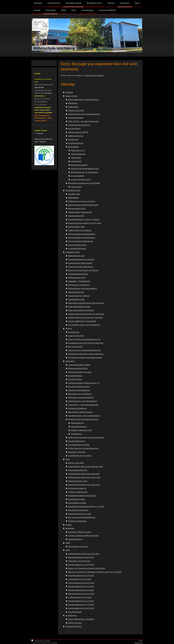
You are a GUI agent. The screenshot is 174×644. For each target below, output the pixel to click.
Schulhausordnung (76, 143)
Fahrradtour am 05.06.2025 (79, 561)
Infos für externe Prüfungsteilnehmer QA (84, 339)
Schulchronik (73, 139)
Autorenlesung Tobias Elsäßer (80, 263)
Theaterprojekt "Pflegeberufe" (80, 212)
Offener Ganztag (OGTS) (78, 132)
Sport (68, 459)
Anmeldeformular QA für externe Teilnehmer (86, 343)
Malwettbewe (73, 198)
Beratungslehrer (77, 423)
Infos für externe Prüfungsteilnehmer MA (84, 350)
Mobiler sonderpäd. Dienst (81, 430)
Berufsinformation (75, 376)
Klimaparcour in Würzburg (79, 285)
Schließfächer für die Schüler (80, 456)
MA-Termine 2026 (75, 347)
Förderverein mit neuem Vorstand (82, 201)
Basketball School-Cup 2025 (80, 514)
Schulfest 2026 (74, 194)
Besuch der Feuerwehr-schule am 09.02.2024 (87, 568)
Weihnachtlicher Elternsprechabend (82, 288)
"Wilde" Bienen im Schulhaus (80, 230)
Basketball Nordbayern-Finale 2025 (82, 496)
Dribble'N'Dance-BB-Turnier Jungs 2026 (84, 477)
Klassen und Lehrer (76, 110)
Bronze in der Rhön (76, 463)
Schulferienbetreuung (77, 441)
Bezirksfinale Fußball (77, 499)
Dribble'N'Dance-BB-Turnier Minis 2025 (84, 485)
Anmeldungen (71, 615)
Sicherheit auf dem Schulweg (80, 372)
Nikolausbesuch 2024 (77, 278)
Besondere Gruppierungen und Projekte (84, 183)
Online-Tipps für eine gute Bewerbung (83, 448)
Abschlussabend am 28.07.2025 (81, 557)
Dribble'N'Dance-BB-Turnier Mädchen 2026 (86, 466)
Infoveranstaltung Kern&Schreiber (82, 234)
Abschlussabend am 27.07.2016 (81, 605)
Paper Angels (76, 187)
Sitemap (47, 641)
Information (70, 361)
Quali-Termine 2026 (76, 336)
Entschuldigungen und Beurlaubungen (83, 100)
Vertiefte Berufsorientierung (79, 125)
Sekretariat (48, 93)
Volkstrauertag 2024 (76, 292)
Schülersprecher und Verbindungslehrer (84, 114)
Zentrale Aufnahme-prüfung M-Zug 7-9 (84, 383)
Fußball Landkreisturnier (78, 492)
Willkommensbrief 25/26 (78, 368)
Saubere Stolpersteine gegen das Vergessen (86, 314)
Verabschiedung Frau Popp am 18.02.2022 (85, 318)
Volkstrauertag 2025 (76, 216)
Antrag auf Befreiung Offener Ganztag (83, 536)
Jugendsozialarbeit (76, 118)
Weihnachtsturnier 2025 (78, 481)
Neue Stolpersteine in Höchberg (81, 310)
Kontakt (68, 525)
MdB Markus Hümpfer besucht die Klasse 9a (86, 303)
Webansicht (138, 643)
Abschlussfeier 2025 (76, 227)
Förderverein (73, 107)
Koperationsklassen (79, 427)
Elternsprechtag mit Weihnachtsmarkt (83, 205)
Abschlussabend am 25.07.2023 (81, 576)
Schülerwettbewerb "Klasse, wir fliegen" (84, 219)
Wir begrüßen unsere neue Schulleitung (84, 325)
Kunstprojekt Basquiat (77, 248)
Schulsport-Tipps (75, 379)
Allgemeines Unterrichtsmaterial (81, 397)
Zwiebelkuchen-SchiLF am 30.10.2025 (84, 554)
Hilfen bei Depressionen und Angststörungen (86, 437)
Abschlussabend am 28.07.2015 (81, 608)
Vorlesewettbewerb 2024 (78, 274)
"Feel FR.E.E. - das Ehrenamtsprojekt (83, 405)
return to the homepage (94, 75)
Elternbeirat (73, 103)
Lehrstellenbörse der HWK (79, 445)
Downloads (70, 528)
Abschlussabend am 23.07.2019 (81, 590)
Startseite (69, 92)
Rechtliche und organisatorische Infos (83, 419)
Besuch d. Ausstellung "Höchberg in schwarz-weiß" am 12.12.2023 (95, 572)
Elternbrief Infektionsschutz (79, 387)
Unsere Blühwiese (78, 154)
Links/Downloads (75, 612)
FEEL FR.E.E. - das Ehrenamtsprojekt (83, 121)
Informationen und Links (78, 546)
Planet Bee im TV (78, 150)
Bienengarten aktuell (79, 165)
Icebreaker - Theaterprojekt (79, 281)
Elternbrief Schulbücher (78, 408)
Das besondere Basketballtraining (82, 517)
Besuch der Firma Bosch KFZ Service (83, 270)
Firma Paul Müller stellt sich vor (81, 267)
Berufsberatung (74, 129)
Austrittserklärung (75, 539)
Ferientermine (74, 332)
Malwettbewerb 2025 (76, 256)
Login (141, 641)
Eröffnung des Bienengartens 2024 (85, 169)
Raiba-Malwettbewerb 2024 (79, 307)
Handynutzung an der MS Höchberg (83, 401)
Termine (69, 328)
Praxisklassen (76, 434)
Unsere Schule (71, 96)
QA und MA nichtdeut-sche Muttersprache (85, 357)
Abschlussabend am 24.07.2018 (81, 594)
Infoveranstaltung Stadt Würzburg (82, 238)
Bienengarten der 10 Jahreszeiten (84, 172)
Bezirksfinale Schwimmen (78, 510)
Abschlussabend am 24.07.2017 (81, 601)
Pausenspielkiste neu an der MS (81, 259)
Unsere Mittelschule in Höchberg (81, 619)
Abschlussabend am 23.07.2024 (81, 565)
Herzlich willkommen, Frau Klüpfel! (82, 321)
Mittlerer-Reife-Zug (76, 136)
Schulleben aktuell (73, 190)
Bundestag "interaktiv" (77, 452)
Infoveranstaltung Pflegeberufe (80, 241)
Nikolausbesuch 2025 (77, 209)
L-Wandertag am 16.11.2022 (80, 579)
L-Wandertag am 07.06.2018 (80, 597)
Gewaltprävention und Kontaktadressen (84, 416)
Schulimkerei (76, 161)
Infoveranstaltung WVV (77, 245)
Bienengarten (74, 147)
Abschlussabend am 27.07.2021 (81, 586)
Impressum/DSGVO (73, 626)
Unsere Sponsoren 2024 (81, 179)
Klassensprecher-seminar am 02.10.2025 (85, 223)
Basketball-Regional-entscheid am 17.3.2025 (86, 506)
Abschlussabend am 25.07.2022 (81, 583)
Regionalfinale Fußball (77, 503)
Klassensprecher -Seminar (79, 296)
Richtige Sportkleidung (77, 521)
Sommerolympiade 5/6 (77, 488)
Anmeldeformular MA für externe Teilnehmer (86, 354)
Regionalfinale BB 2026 (78, 470)
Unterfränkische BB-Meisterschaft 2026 (84, 474)
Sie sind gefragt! (77, 176)
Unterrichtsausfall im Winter (79, 365)
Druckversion (38, 641)
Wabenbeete (76, 158)
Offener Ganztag (75, 623)
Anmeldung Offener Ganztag (80, 532)
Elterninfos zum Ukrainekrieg (80, 394)
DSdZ (68, 543)
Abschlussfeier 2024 (76, 299)
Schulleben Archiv (73, 252)
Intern (68, 550)
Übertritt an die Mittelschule (79, 390)
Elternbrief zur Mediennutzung (80, 412)
